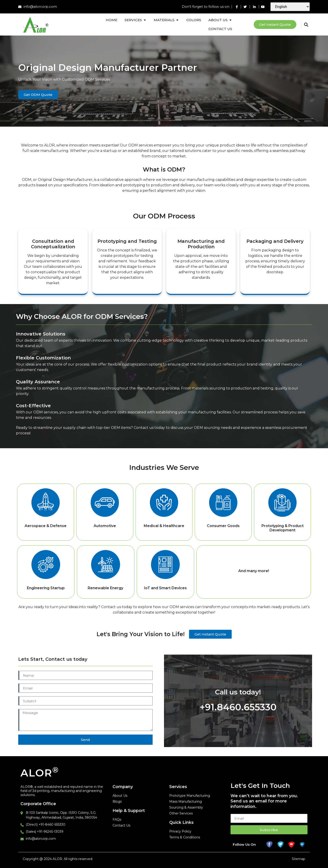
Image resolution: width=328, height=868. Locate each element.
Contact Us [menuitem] (220, 29)
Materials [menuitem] (164, 20)
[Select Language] (290, 7)
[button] (145, 20)
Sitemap (299, 859)
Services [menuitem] (133, 20)
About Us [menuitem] (218, 20)
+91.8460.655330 (238, 707)
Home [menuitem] (111, 20)
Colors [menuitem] (194, 20)
